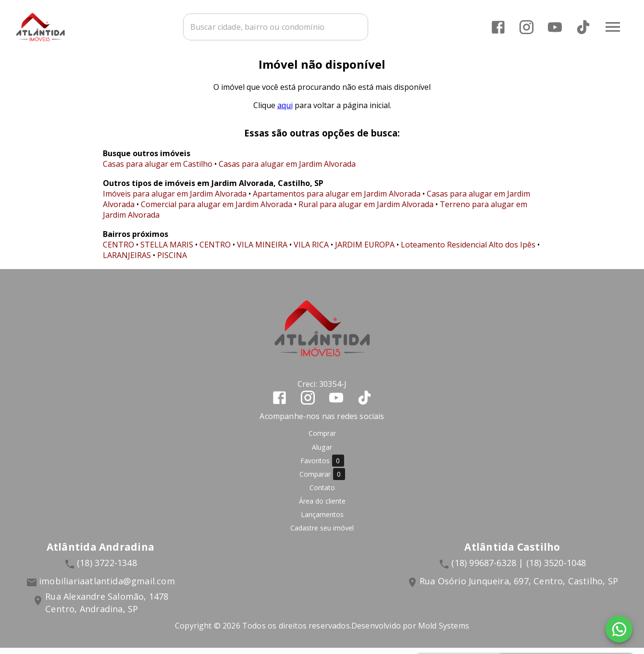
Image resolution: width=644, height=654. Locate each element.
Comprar (322, 440)
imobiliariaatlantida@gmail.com (107, 588)
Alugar (322, 453)
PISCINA (172, 261)
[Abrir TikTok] (583, 27)
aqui (285, 111)
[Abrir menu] (612, 26)
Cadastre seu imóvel (322, 535)
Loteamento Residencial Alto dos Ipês (468, 251)
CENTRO (118, 251)
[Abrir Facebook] (498, 27)
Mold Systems (444, 632)
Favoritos (322, 467)
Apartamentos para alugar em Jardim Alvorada (337, 200)
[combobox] (291, 26)
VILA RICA (311, 251)
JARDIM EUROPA (365, 251)
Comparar (322, 481)
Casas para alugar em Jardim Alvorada (287, 170)
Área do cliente (322, 507)
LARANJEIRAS (127, 261)
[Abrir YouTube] (554, 27)
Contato (322, 494)
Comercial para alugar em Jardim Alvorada (217, 210)
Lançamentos (322, 521)
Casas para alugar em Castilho (158, 170)
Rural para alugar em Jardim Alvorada (366, 210)
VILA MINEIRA (262, 251)
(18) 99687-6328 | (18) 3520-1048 (519, 569)
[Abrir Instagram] (526, 27)
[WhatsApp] (619, 629)
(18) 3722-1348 (107, 569)
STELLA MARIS (167, 251)
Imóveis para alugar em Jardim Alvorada (175, 200)
